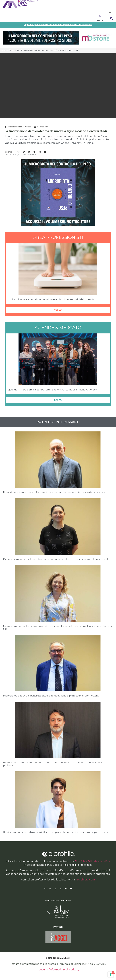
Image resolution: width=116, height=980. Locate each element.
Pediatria (22, 127)
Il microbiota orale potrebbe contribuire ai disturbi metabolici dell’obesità (51, 299)
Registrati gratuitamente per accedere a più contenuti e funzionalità (58, 25)
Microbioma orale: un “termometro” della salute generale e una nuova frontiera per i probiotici (52, 764)
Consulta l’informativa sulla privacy (58, 970)
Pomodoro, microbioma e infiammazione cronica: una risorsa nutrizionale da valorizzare (54, 492)
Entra (100, 20)
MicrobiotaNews (85, 880)
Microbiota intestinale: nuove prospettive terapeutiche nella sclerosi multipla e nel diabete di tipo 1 (57, 627)
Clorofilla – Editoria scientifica (92, 861)
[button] (110, 12)
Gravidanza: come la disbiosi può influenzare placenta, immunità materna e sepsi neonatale (57, 832)
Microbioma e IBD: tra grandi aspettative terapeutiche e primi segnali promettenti (51, 696)
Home (4, 50)
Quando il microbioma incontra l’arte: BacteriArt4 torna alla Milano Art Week (52, 390)
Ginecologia (14, 50)
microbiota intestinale (28, 155)
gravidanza (13, 155)
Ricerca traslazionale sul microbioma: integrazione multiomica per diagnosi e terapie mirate (56, 559)
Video (29, 127)
